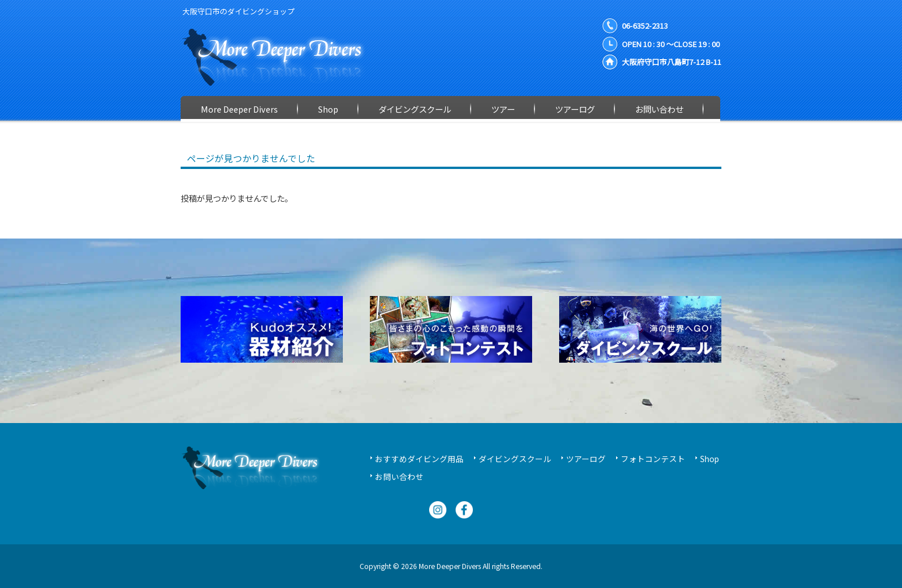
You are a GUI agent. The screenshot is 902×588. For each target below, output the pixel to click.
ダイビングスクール (515, 459)
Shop (710, 459)
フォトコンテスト (653, 459)
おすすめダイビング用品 (419, 459)
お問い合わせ (399, 476)
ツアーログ (586, 459)
